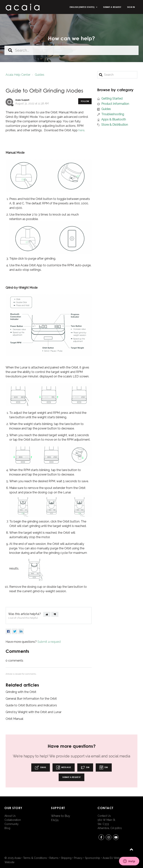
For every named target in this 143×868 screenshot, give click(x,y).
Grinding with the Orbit (21, 692)
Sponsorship (93, 858)
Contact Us (104, 816)
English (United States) (82, 7)
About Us (10, 816)
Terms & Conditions (35, 858)
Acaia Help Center (18, 75)
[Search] (117, 75)
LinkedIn (21, 631)
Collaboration (13, 820)
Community (12, 824)
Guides (40, 75)
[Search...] (71, 50)
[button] (47, 614)
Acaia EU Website (113, 858)
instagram (109, 838)
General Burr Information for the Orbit (31, 699)
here (81, 130)
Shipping (66, 858)
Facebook (8, 631)
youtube (116, 838)
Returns (54, 858)
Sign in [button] (131, 7)
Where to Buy (61, 816)
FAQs (55, 820)
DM (85, 767)
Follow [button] (85, 101)
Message (64, 767)
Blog (7, 828)
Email (41, 767)
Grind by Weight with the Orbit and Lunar (34, 712)
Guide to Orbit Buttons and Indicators (31, 705)
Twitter (15, 631)
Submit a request (112, 7)
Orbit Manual (14, 719)
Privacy (78, 858)
